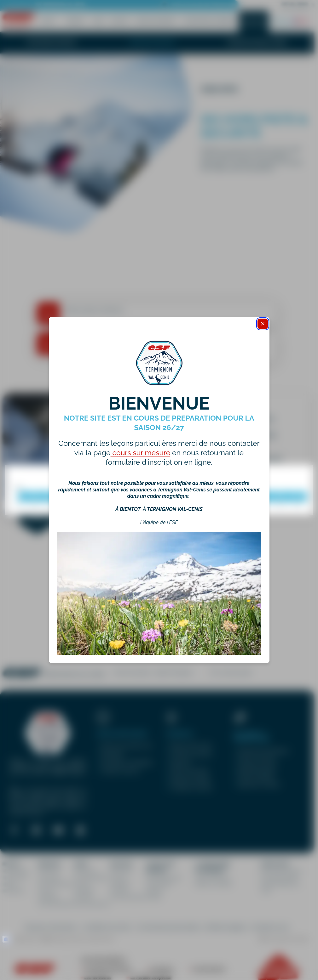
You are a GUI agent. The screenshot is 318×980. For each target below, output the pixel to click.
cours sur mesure (141, 453)
